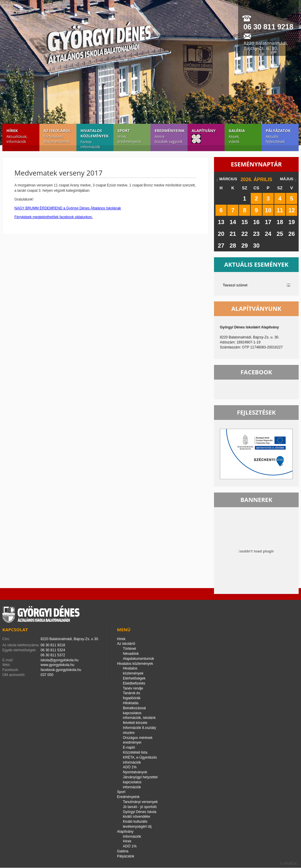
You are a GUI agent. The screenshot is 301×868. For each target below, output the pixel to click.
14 (233, 222)
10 (268, 210)
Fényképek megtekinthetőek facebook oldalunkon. (54, 217)
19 (292, 222)
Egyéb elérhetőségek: (19, 650)
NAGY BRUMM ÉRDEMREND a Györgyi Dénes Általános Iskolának (68, 208)
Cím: (6, 639)
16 (256, 222)
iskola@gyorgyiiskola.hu (60, 660)
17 (268, 222)
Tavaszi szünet (235, 285)
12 (292, 210)
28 (233, 246)
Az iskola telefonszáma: (21, 645)
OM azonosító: (14, 675)
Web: (6, 665)
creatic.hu (289, 863)
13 (221, 222)
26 (292, 234)
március (228, 179)
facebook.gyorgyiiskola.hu (61, 670)
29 (245, 246)
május (287, 179)
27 (221, 246)
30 (256, 246)
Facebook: (11, 670)
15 (245, 222)
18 (280, 222)
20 (221, 234)
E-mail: (8, 660)
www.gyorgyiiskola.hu (57, 665)
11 (280, 210)
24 (268, 234)
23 (256, 234)
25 (280, 234)
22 (245, 234)
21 (233, 234)
